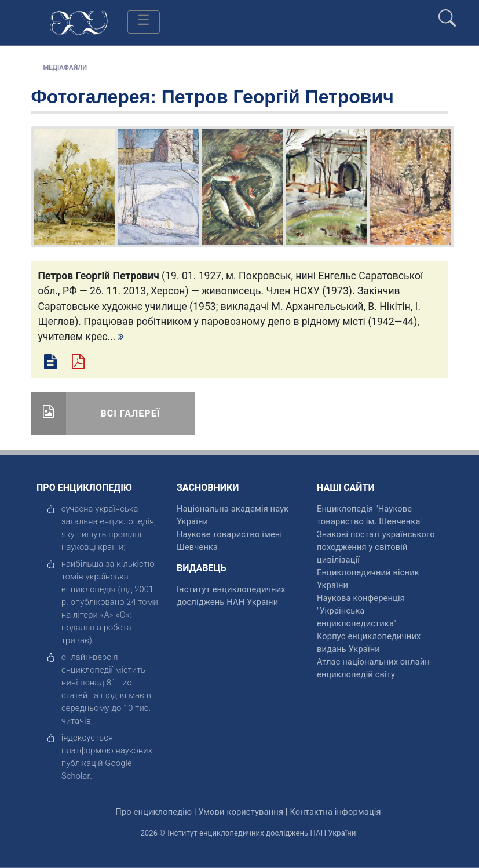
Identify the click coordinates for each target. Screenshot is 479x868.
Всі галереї (131, 413)
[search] (447, 13)
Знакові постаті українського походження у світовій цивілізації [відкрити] (376, 547)
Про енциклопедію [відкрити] (153, 812)
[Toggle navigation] (144, 22)
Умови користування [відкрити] (241, 812)
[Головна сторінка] (79, 22)
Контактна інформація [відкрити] (335, 812)
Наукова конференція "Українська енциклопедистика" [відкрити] (361, 611)
